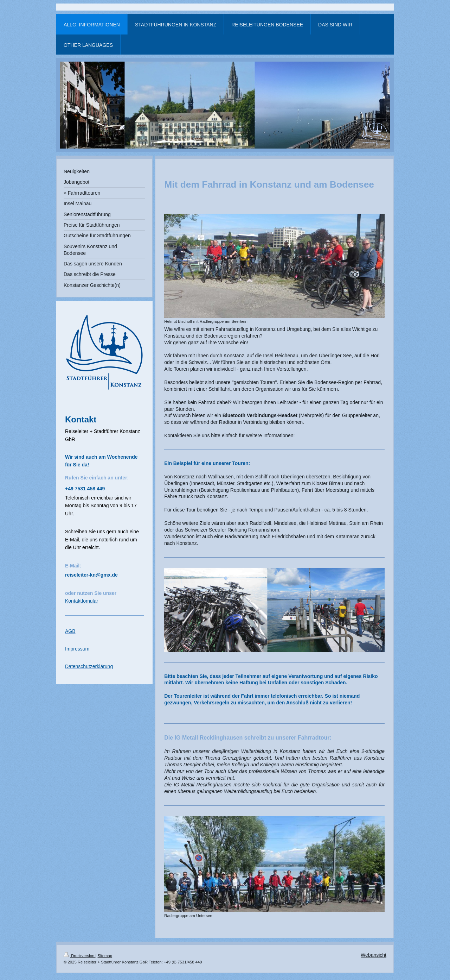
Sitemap (105, 956)
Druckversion (79, 956)
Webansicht (374, 955)
